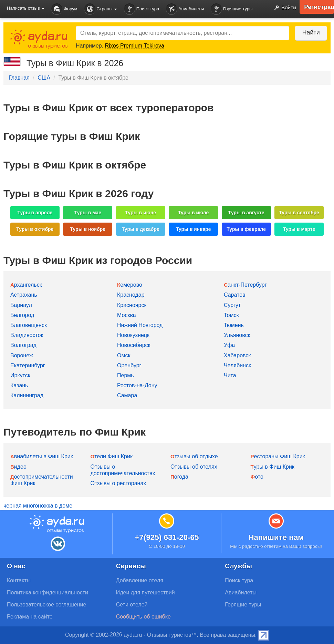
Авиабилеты (185, 9)
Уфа (229, 345)
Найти (310, 32)
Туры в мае (88, 213)
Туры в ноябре (88, 229)
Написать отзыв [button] (26, 8)
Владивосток (27, 335)
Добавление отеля (140, 580)
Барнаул (21, 305)
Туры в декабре (141, 229)
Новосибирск (134, 345)
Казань (19, 385)
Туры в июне (141, 213)
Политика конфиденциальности (48, 592)
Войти (283, 8)
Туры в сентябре (299, 213)
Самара (127, 395)
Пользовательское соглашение (46, 605)
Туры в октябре (35, 229)
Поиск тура (142, 9)
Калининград (27, 395)
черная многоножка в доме (38, 506)
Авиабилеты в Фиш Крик (42, 456)
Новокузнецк (133, 335)
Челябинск (237, 365)
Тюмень (234, 325)
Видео (18, 467)
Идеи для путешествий (145, 592)
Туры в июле (193, 213)
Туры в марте (299, 229)
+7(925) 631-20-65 (167, 537)
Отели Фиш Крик (112, 456)
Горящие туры (232, 9)
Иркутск (20, 375)
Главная (19, 78)
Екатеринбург (28, 365)
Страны (101, 9)
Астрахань (24, 295)
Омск (124, 355)
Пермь (126, 375)
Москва (127, 315)
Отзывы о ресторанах (118, 483)
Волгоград (23, 345)
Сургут (232, 305)
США (44, 78)
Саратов (235, 295)
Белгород (22, 315)
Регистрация (319, 7)
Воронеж (22, 355)
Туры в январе (194, 229)
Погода (179, 477)
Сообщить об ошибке (143, 617)
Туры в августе (246, 213)
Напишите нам (276, 537)
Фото (257, 477)
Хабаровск (237, 355)
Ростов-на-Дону (137, 385)
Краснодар (131, 295)
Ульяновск (237, 335)
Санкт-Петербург (245, 285)
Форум (64, 9)
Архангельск (26, 285)
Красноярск (132, 305)
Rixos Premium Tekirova (135, 46)
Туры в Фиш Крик (273, 467)
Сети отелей (132, 605)
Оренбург (129, 365)
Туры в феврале (246, 229)
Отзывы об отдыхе (194, 456)
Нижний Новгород (140, 325)
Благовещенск (29, 325)
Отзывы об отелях (194, 467)
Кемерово (130, 285)
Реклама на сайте (30, 617)
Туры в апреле (35, 213)
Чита (230, 375)
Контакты (19, 580)
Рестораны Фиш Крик (278, 456)
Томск (231, 315)
